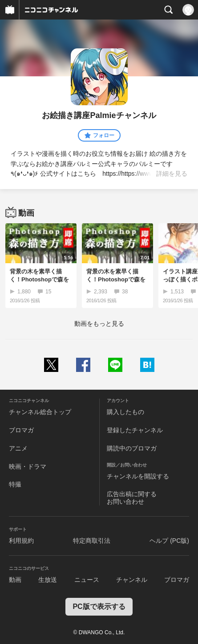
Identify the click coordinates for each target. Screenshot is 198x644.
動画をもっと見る (99, 324)
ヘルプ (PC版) (169, 541)
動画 (15, 580)
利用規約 (21, 541)
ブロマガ (21, 430)
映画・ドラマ (28, 466)
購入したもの (125, 412)
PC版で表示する (99, 606)
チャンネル (132, 580)
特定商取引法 (92, 541)
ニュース (87, 580)
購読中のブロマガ (132, 448)
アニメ (18, 448)
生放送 (48, 580)
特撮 (15, 484)
